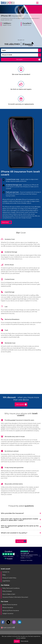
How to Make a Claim (9, 594)
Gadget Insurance (8, 614)
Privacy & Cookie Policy (9, 578)
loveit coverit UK (8, 628)
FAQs (4, 575)
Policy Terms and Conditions (11, 588)
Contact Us (6, 572)
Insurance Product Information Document (15, 597)
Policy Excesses (7, 591)
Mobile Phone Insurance (10, 605)
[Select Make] (21, 50)
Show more (5, 222)
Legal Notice (6, 581)
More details (25, 641)
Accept (17, 641)
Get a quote (19, 60)
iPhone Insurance (8, 608)
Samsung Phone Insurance (11, 611)
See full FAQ (20, 541)
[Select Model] (21, 55)
